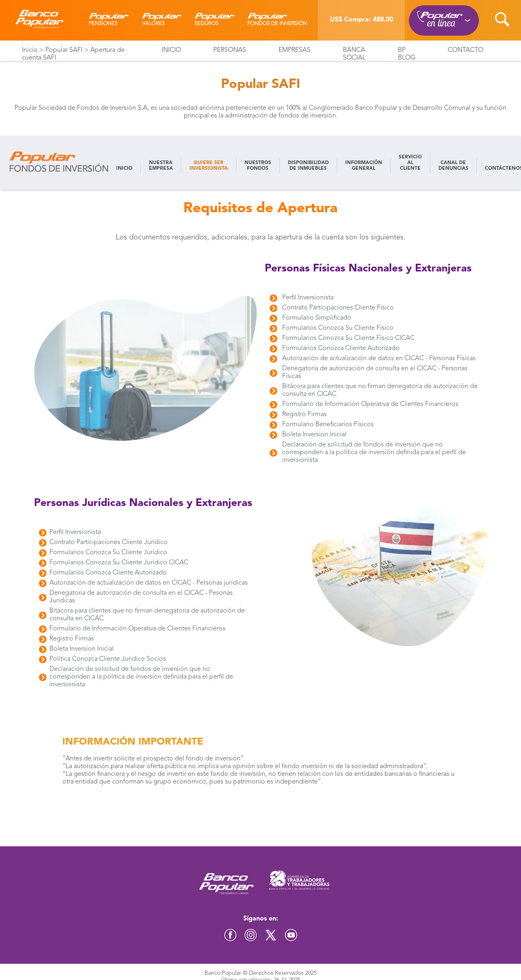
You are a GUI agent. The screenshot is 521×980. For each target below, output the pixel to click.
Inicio (30, 50)
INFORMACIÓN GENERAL (364, 166)
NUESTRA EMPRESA (161, 166)
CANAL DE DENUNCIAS (453, 166)
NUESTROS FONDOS (258, 166)
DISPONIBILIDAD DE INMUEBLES (308, 166)
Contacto (466, 50)
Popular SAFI (64, 50)
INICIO (124, 169)
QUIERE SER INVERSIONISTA (209, 166)
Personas (230, 50)
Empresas (295, 50)
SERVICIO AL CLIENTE (410, 163)
